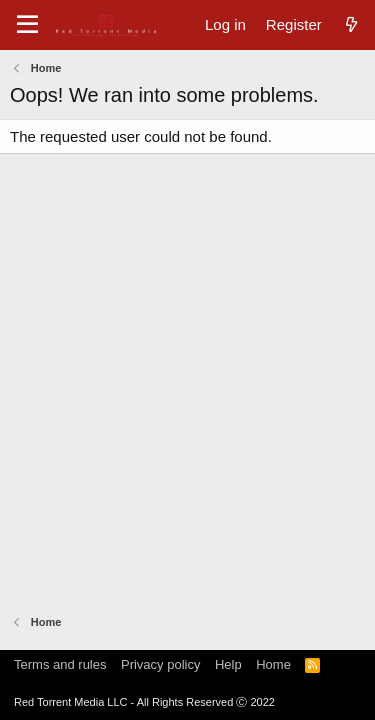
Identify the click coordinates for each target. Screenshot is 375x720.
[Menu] (27, 25)
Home (273, 664)
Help (228, 664)
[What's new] (351, 24)
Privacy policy (160, 664)
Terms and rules (60, 664)
